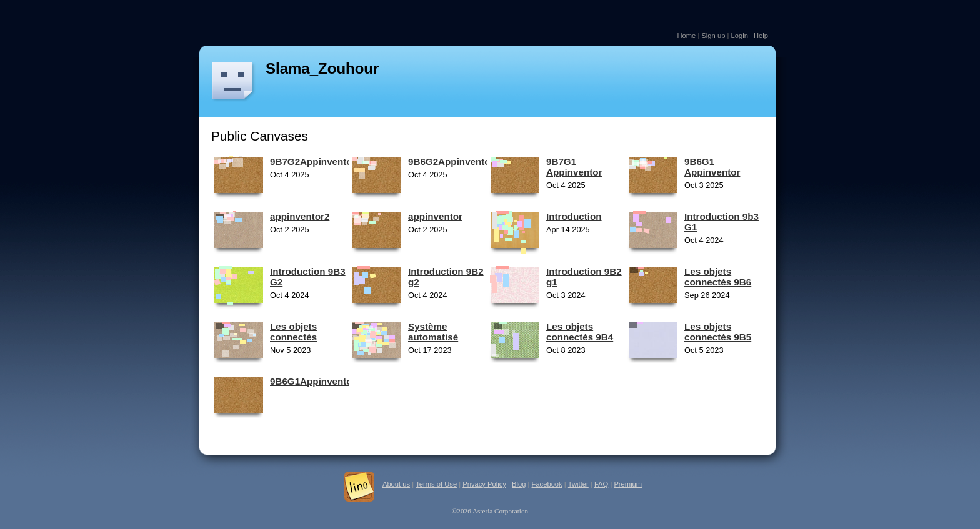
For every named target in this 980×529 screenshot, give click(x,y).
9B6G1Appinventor (313, 381)
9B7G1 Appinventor (574, 167)
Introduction (574, 216)
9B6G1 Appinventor (712, 167)
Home (686, 36)
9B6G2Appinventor (451, 161)
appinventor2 (300, 216)
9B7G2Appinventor (313, 161)
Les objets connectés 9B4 (580, 332)
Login (739, 36)
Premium (628, 484)
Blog (519, 484)
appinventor (435, 216)
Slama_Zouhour (322, 68)
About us (396, 484)
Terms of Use (436, 484)
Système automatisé (433, 332)
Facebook (547, 484)
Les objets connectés (293, 332)
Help (761, 36)
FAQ (601, 484)
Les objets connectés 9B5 (718, 332)
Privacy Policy (484, 484)
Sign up (713, 36)
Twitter (578, 484)
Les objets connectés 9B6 (718, 277)
